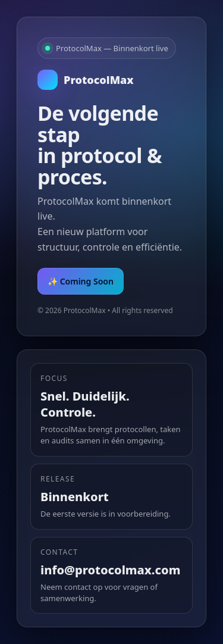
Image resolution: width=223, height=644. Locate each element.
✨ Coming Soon (81, 281)
